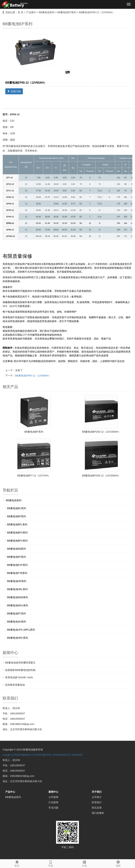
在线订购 (14, 91)
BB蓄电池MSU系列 (18, 605)
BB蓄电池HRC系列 (17, 638)
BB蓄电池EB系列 (16, 549)
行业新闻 (53, 802)
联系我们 (97, 802)
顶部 (118, 863)
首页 (17, 863)
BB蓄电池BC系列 (17, 508)
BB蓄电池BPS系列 (17, 533)
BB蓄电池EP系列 (67, 12)
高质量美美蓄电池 (15, 685)
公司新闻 (53, 797)
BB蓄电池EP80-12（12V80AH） (33, 376)
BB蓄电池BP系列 (34, 432)
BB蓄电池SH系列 (17, 622)
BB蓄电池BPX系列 (17, 541)
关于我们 (97, 792)
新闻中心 (53, 792)
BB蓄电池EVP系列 (17, 565)
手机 (51, 863)
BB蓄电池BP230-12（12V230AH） (101, 432)
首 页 (21, 12)
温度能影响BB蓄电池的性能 (20, 670)
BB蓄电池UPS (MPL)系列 (21, 630)
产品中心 (10, 792)
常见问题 (53, 808)
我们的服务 (98, 813)
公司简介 (97, 797)
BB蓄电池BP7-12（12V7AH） (34, 476)
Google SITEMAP (12, 755)
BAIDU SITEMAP (34, 755)
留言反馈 (97, 808)
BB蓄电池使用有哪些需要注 (20, 663)
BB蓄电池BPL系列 (17, 524)
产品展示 (31, 12)
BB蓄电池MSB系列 (17, 597)
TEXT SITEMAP (74, 755)
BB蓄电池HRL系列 (17, 589)
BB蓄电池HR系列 (17, 581)
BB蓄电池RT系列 (16, 614)
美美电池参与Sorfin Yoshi (19, 677)
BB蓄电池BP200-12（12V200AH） (101, 476)
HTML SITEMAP (54, 755)
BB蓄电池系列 (47, 12)
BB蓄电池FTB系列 (17, 573)
